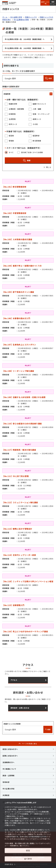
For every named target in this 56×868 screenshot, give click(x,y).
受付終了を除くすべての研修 (32, 152)
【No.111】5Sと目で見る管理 (16, 476)
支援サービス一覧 (45, 3)
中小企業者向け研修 (21, 20)
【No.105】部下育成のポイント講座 (18, 292)
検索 (48, 78)
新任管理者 (37, 141)
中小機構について (9, 769)
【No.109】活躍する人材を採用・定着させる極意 (24, 397)
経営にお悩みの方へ (10, 749)
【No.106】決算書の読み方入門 (16, 318)
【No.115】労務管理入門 (13, 605)
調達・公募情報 (9, 775)
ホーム (5, 17)
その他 (35, 124)
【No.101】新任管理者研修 (14, 187)
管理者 (11, 141)
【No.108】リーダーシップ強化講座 (18, 371)
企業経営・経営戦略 (16, 109)
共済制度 (6, 795)
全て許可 (28, 859)
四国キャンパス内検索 (12, 724)
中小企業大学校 (16, 17)
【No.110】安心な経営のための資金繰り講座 (22, 424)
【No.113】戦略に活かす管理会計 (17, 529)
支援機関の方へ (9, 762)
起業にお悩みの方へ (10, 756)
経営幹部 (36, 136)
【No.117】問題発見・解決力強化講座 (19, 450)
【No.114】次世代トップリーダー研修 (19, 555)
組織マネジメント (39, 104)
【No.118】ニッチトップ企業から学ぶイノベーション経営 (28, 581)
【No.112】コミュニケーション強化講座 (20, 502)
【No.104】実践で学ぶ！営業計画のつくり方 (22, 266)
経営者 (11, 136)
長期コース (37, 119)
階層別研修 (13, 104)
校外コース (13, 124)
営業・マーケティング (41, 114)
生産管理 (12, 119)
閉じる (49, 167)
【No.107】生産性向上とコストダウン (19, 345)
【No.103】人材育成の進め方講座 (17, 239)
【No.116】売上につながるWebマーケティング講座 (25, 631)
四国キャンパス (31, 17)
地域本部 (6, 782)
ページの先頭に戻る (30, 744)
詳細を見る (9, 864)
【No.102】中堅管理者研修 (14, 213)
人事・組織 (37, 109)
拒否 (28, 850)
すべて (11, 152)
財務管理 (12, 114)
